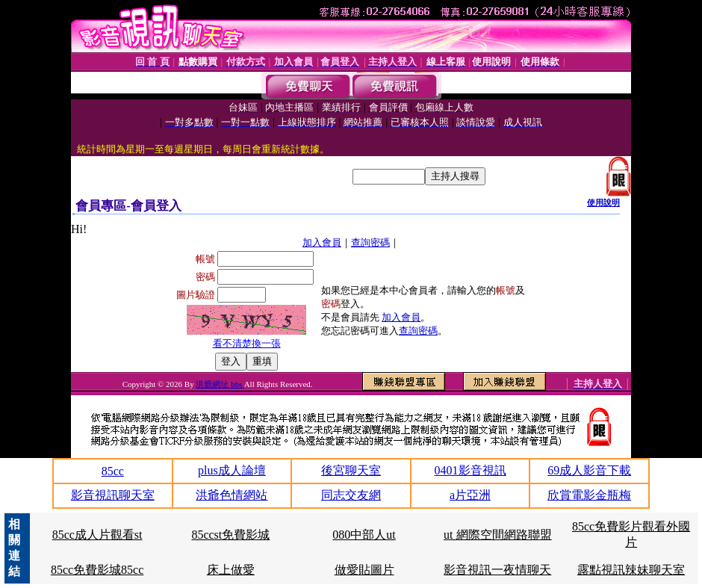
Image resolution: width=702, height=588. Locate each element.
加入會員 (322, 242)
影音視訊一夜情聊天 (497, 570)
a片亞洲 (470, 495)
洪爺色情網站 (232, 495)
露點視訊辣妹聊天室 (631, 570)
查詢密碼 (370, 242)
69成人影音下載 (589, 470)
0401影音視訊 (470, 470)
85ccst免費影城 (230, 535)
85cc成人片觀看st (97, 535)
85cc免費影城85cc (97, 570)
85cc (113, 471)
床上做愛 (231, 570)
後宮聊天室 (351, 470)
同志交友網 (351, 495)
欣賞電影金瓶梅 (589, 495)
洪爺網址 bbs (220, 384)
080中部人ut (364, 535)
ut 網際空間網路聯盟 (497, 535)
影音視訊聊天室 (113, 495)
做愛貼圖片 (364, 570)
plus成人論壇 (232, 470)
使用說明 (603, 202)
